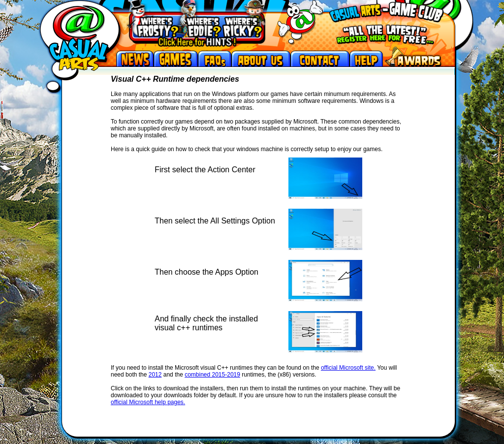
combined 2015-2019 (212, 375)
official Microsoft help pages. (148, 402)
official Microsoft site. (348, 368)
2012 (155, 375)
